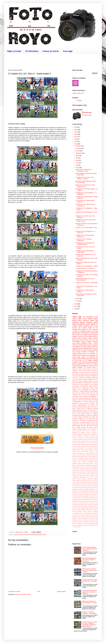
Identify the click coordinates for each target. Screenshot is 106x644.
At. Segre (84, 462)
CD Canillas (87, 470)
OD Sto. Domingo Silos (83, 451)
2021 (76, 139)
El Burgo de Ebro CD (84, 403)
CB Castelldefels (94, 467)
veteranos (94, 429)
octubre (78, 151)
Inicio (39, 591)
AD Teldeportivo (81, 458)
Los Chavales (89, 448)
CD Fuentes (92, 390)
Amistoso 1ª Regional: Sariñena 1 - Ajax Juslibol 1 (90, 613)
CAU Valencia (87, 467)
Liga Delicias (76, 422)
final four (78, 522)
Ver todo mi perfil (87, 115)
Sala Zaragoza (84, 506)
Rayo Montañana (83, 398)
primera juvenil (91, 367)
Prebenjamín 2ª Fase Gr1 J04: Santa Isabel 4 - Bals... (85, 220)
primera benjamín (93, 362)
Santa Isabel (86, 359)
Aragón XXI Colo (93, 460)
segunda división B (81, 525)
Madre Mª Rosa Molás (81, 498)
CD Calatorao (81, 470)
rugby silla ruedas (83, 523)
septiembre (79, 153)
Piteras (74, 503)
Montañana (92, 352)
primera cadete (77, 338)
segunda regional (79, 322)
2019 (76, 144)
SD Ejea (89, 426)
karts (90, 522)
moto (77, 523)
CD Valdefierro (76, 347)
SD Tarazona (91, 405)
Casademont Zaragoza (93, 479)
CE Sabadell (92, 474)
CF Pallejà (75, 477)
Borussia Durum (80, 467)
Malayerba (78, 450)
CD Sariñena (95, 472)
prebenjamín (84, 343)
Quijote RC (93, 503)
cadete (16, 535)
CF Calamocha (88, 408)
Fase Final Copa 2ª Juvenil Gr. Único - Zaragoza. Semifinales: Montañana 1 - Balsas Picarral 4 (90, 624)
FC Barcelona (75, 486)
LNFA (78, 493)
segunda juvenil (92, 322)
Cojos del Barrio (76, 443)
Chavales (74, 441)
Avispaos (95, 345)
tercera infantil (90, 324)
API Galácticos (82, 433)
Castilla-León (92, 402)
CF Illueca (75, 439)
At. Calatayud (94, 414)
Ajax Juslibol (92, 458)
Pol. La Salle (79, 503)
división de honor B (93, 407)
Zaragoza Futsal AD (85, 517)
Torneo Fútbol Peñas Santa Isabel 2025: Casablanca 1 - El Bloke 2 (90, 592)
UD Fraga (94, 510)
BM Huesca (95, 463)
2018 (76, 304)
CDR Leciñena (79, 396)
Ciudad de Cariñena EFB (83, 441)
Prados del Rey (76, 393)
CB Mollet (82, 469)
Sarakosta (83, 508)
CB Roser (87, 469)
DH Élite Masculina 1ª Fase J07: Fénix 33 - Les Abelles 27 (90, 581)
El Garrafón (83, 484)
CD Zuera (93, 369)
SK (78, 453)
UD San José (94, 340)
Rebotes (78, 426)
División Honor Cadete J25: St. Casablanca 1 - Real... (84, 170)
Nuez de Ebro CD (94, 499)
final (78, 455)
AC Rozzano (93, 431)
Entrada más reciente (14, 591)
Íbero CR (79, 527)
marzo (78, 168)
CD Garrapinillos (84, 386)
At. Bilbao (93, 433)
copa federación (84, 374)
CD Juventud (95, 383)
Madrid (74, 450)
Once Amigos (84, 501)
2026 (76, 127)
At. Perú (79, 462)
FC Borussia (82, 486)
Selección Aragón (85, 393)
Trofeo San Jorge (76, 510)
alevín (80, 321)
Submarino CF (87, 384)
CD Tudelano (95, 415)
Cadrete (74, 479)
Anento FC (79, 460)
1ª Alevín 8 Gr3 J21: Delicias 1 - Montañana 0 (84, 240)
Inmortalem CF (83, 420)
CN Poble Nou (80, 439)
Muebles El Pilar (90, 422)
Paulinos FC (92, 451)
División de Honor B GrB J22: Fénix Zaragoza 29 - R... (85, 186)
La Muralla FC (87, 494)
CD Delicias (80, 345)
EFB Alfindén (93, 376)
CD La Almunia (85, 438)
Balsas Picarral (88, 434)
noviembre (79, 148)
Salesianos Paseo (92, 506)
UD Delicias (89, 510)
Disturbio (85, 410)
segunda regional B (87, 341)
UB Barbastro (83, 510)
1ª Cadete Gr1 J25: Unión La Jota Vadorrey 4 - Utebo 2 (85, 178)
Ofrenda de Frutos (76, 501)
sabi (89, 523)
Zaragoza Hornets (94, 517)
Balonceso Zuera (76, 465)
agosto (78, 156)
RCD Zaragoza (94, 412)
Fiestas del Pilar (83, 487)
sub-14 (80, 395)
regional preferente (82, 352)
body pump (91, 518)
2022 (76, 137)
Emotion (74, 388)
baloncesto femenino (91, 453)
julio (77, 158)
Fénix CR (82, 360)
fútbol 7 (91, 343)
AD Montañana (32, 51)
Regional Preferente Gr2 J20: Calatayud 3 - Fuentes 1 (90, 603)
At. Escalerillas (91, 357)
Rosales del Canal (76, 506)
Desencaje (95, 386)
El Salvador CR (90, 484)
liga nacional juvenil (82, 340)
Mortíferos (87, 391)
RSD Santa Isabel (33, 535)
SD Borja (84, 426)
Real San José (88, 505)
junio (77, 160)
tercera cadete (94, 326)
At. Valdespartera (90, 462)
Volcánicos (85, 381)
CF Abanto (86, 475)
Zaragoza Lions (82, 453)
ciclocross (79, 520)
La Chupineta (93, 446)
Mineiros (83, 450)
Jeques (93, 403)
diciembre (79, 146)
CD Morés (75, 384)
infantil (90, 319)
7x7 (97, 457)
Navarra (96, 450)
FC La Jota (75, 446)
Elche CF (96, 484)
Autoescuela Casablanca (79, 415)
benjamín (86, 321)
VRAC (83, 513)
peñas (79, 333)
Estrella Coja (79, 412)
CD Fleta (75, 360)
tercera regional (92, 374)
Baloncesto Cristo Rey (85, 465)
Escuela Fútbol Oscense (85, 371)
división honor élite (93, 520)
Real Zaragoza (82, 330)
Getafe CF (81, 489)
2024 (76, 132)
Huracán (80, 491)
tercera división (94, 359)
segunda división (82, 429)
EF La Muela (88, 419)
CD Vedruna (84, 402)
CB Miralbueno (76, 469)
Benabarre (92, 465)
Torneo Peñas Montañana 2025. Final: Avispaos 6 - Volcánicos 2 (89, 560)
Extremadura (95, 445)
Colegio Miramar (76, 481)
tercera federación (87, 400)
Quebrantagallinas (82, 405)
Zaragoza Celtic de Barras (92, 515)
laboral (80, 400)
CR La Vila (90, 477)
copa (74, 352)
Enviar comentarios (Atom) (23, 594)
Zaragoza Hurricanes (77, 518)
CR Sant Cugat (87, 439)
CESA (90, 386)
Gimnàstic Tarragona (89, 489)
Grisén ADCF (75, 491)
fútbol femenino (88, 345)
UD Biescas (80, 407)
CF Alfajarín (89, 360)
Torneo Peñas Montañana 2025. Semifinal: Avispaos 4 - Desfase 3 (90, 549)
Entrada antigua (61, 591)
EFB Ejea (95, 419)
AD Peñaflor (95, 400)
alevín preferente (91, 355)
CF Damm (96, 475)
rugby (79, 357)
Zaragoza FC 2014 (76, 517)
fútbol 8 (77, 331)
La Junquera (95, 493)
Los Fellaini (95, 448)
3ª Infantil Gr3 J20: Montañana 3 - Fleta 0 (87, 266)
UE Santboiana (94, 511)
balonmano (85, 518)
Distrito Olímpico (84, 445)
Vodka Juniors (82, 515)
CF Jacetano (91, 354)
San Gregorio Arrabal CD (87, 328)
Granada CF (76, 420)
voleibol (94, 457)
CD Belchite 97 (80, 436)
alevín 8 (96, 336)
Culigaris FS (83, 443)
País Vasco (89, 501)
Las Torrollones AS (86, 496)
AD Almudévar (85, 333)
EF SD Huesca (92, 410)
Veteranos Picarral (89, 513)
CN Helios (84, 347)
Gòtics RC (87, 446)
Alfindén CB (76, 390)
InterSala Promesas (93, 420)
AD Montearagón (87, 383)
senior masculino (89, 525)
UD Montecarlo (94, 333)
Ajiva (97, 458)
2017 (76, 306)
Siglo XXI (93, 393)
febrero (78, 299)
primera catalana (94, 455)
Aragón (83, 357)
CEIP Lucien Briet (79, 475)
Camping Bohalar (92, 396)
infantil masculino (84, 522)
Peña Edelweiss (94, 391)
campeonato (95, 378)
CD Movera (75, 366)
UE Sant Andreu (86, 511)
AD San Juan (82, 350)
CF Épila (85, 396)
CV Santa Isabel (94, 439)
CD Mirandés (89, 472)
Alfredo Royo (88, 112)
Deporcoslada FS (76, 445)
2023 (76, 134)
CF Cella (91, 475)
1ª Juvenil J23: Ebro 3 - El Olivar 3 (85, 269)
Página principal (14, 51)
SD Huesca (79, 381)
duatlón (91, 427)
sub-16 (74, 379)
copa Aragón (76, 386)
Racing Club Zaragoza (82, 348)
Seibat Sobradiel (89, 508)
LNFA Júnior (89, 493)
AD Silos (85, 395)
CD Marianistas (76, 402)
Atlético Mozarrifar (89, 379)
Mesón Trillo (77, 499)
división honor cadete (84, 369)
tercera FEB (80, 408)
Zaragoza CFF (82, 367)
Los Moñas (82, 422)
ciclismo (85, 407)
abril (77, 165)
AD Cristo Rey (80, 379)
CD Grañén (88, 415)
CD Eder (77, 472)
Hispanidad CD (86, 412)
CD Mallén (96, 438)
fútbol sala (94, 321)
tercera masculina (89, 457)
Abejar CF (87, 458)
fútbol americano (83, 455)
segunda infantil (91, 347)
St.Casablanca (76, 341)
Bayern (74, 436)
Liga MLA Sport (83, 362)
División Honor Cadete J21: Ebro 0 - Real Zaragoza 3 (85, 279)
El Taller (90, 445)
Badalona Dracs (81, 434)
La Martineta (75, 494)
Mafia (87, 498)
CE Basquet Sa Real (84, 474)
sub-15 (94, 525)
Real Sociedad (95, 505)
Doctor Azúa (91, 482)
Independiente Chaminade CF (89, 491)
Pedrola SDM (95, 501)
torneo (85, 319)
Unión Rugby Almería (77, 513)
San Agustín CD (77, 372)
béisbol (96, 518)
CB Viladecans (93, 469)
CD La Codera (83, 472)
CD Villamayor (83, 366)
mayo (77, 163)
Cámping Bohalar (84, 482)
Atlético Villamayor (82, 463)
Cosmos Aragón (76, 482)
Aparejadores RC (85, 460)
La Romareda (93, 494)
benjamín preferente (92, 350)
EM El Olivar (76, 335)
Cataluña (96, 408)
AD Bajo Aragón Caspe (83, 414)
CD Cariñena (93, 470)
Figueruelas (89, 487)
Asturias (88, 433)
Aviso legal (68, 51)
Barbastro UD (95, 434)
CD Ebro (20, 535)
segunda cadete (42, 535)
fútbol (24, 535)
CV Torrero (95, 477)
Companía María (84, 481)
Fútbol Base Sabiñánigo (85, 378)
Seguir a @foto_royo (78, 93)
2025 (76, 130)
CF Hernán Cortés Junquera (85, 325)
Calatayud (84, 479)
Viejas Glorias (94, 388)
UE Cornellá (95, 384)
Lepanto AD (93, 496)
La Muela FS (81, 494)
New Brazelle (86, 499)
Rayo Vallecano (81, 505)
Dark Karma (95, 443)
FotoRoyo (79, 101)
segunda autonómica (77, 457)
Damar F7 (89, 443)
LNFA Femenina (83, 493)
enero (77, 301)
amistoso (75, 328)
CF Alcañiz (81, 391)
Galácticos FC (75, 489)
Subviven (96, 508)
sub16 (83, 457)
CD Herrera (78, 438)
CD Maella (91, 438)
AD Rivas (75, 458)
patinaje (88, 455)
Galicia (83, 446)
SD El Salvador (81, 355)
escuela (74, 522)
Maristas (90, 498)
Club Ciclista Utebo (93, 441)
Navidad (74, 451)
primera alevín (82, 354)
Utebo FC (91, 348)
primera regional (77, 364)
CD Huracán (94, 364)
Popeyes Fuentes (86, 503)
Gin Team (96, 489)
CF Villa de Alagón (77, 417)
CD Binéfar (86, 436)
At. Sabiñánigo (92, 395)
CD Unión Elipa (76, 474)
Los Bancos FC (82, 448)
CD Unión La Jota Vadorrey (85, 336)
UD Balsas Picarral (85, 331)
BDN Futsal (89, 463)
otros (74, 414)
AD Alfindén (79, 383)
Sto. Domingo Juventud (86, 335)
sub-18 (89, 429)
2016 (76, 309)
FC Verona (87, 486)
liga (27, 535)
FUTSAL (80, 446)
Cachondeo (92, 417)
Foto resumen (95, 487)
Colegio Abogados (77, 410)
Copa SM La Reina (93, 481)
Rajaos (93, 424)
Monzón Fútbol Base (89, 450)
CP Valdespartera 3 (82, 477)
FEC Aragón (93, 486)
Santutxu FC (85, 427)
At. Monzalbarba (84, 390)
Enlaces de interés (51, 51)
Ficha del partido (37, 448)
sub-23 (74, 408)
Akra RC (74, 460)
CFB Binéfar (86, 417)
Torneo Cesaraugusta (83, 388)
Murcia (81, 499)
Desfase (87, 376)
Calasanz (79, 479)
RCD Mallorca (87, 424)
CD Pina (81, 384)
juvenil (74, 321)
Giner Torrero (86, 364)
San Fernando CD (86, 372)
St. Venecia (90, 366)
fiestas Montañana (79, 324)
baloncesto (95, 371)
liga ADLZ (94, 522)
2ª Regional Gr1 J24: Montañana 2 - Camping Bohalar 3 (85, 244)
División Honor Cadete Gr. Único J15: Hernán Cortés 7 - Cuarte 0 (90, 570)
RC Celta (80, 424)
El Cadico (78, 484)
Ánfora (75, 527)
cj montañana (85, 520)
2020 (76, 142)
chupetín (74, 520)
